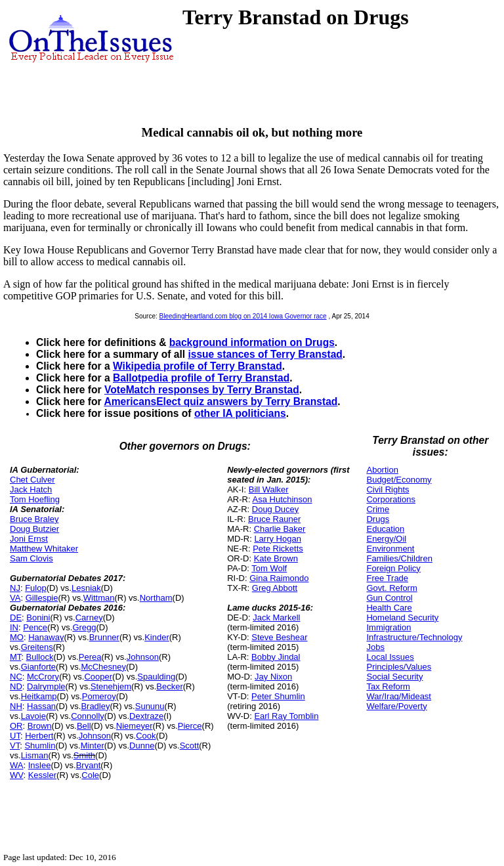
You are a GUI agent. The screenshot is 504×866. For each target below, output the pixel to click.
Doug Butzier (34, 529)
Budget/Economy (399, 480)
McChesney (103, 667)
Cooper (98, 677)
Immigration (388, 627)
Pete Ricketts (278, 549)
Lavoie (33, 716)
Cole (90, 775)
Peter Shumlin (278, 696)
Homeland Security (402, 617)
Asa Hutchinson (283, 499)
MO (17, 637)
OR (16, 726)
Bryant (89, 765)
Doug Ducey (276, 509)
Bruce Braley (34, 519)
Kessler (42, 775)
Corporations (390, 499)
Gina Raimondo (279, 578)
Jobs (375, 647)
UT (15, 736)
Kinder (157, 637)
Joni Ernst (29, 539)
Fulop (36, 588)
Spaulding (156, 677)
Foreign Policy (393, 568)
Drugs (378, 519)
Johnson (143, 657)
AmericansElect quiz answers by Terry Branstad (220, 401)
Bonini (38, 617)
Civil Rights (388, 489)
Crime (378, 509)
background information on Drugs (252, 342)
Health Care (389, 608)
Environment (390, 549)
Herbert (39, 736)
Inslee (40, 765)
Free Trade (387, 578)
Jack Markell (276, 617)
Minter (93, 746)
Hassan (41, 706)
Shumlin (40, 746)
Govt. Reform (391, 588)
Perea (90, 657)
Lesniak (86, 588)
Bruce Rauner (274, 519)
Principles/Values (399, 667)
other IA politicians (240, 413)
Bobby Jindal (276, 657)
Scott (190, 746)
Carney (89, 617)
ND (16, 686)
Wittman (99, 598)
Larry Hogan (278, 539)
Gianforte (38, 667)
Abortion (382, 470)
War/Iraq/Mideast (399, 696)
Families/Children (399, 558)
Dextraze (146, 716)
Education (385, 529)
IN (14, 627)
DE (16, 617)
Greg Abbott (275, 588)
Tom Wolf (269, 568)
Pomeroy (99, 696)
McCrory (43, 677)
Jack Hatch (31, 489)
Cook (146, 736)
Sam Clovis (31, 558)
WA (16, 765)
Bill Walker (269, 489)
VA (15, 598)
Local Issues (390, 657)
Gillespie (42, 598)
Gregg (84, 627)
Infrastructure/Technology (414, 637)
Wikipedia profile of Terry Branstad (198, 366)
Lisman (35, 755)
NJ (15, 588)
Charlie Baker (280, 529)
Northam (156, 598)
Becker (169, 686)
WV (16, 775)
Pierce (190, 726)
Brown (40, 726)
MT (15, 657)
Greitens (37, 647)
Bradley (95, 706)
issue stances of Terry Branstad (265, 354)
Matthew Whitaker (44, 549)
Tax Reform (388, 686)
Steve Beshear (279, 637)
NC (16, 677)
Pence (35, 627)
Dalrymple (46, 686)
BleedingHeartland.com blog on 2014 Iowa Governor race (243, 316)
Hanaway (46, 637)
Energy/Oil (386, 539)
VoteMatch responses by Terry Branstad (202, 390)
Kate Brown (276, 558)
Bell (84, 726)
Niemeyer (135, 726)
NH (16, 706)
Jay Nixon (273, 677)
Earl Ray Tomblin (286, 716)
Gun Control (389, 598)
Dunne (142, 746)
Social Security (394, 677)
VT (15, 746)
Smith (84, 755)
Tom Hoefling (35, 499)
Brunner (104, 637)
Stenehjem (111, 686)
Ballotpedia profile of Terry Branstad (201, 378)
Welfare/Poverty (396, 706)
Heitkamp (39, 696)
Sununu (150, 706)
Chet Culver (32, 480)
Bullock (40, 657)
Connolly (88, 716)
